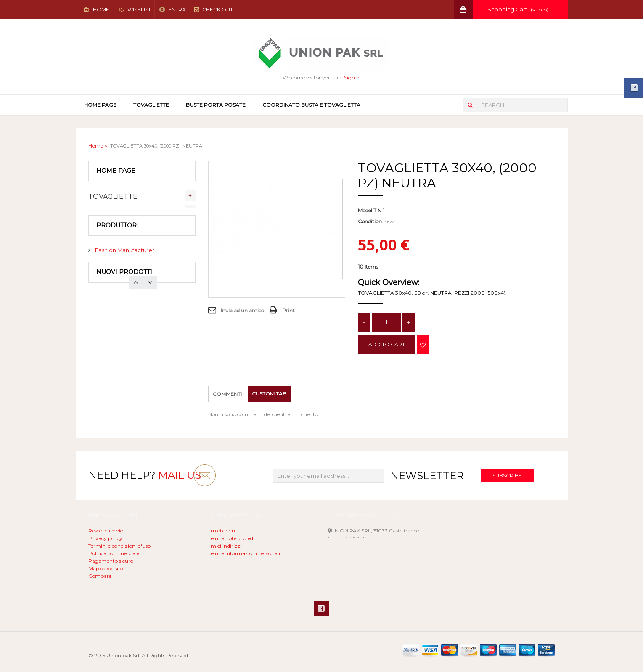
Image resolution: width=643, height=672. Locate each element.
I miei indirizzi (225, 546)
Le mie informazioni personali (244, 553)
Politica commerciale (114, 553)
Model (365, 210)
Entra (176, 9)
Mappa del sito (106, 568)
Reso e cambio (106, 531)
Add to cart (387, 344)
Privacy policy (105, 538)
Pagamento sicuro (111, 561)
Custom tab (269, 394)
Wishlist (139, 9)
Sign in (352, 78)
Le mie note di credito (234, 538)
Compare (100, 576)
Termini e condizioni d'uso (119, 546)
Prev (150, 330)
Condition (370, 221)
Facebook (322, 608)
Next (136, 330)
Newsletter (427, 476)
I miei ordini (222, 531)
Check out (218, 9)
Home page (100, 105)
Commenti (227, 394)
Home (101, 9)
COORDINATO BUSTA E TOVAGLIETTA (311, 105)
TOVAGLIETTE (151, 105)
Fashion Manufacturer (124, 279)
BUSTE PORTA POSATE (216, 105)
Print (288, 310)
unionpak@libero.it (373, 553)
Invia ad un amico (242, 310)
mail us (180, 475)
